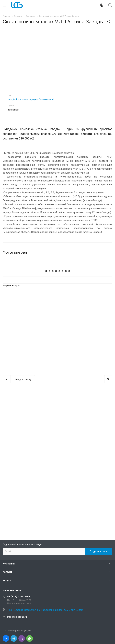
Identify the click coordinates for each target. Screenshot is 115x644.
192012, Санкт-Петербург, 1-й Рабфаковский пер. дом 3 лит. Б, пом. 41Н (48, 610)
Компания (9, 564)
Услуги (7, 580)
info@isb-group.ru (17, 617)
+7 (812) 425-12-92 (19, 597)
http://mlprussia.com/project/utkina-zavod (31, 99)
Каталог (7, 572)
